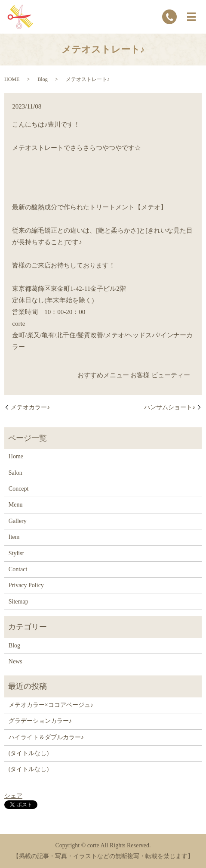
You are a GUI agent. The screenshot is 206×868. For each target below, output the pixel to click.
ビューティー (171, 375)
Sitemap (18, 602)
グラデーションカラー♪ (40, 721)
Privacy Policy (26, 585)
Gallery (18, 521)
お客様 (140, 375)
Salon (15, 473)
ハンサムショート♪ (170, 407)
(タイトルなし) (29, 753)
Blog (42, 79)
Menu (16, 505)
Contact (18, 569)
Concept (19, 489)
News (15, 661)
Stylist (16, 553)
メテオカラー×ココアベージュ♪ (51, 705)
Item (14, 537)
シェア (13, 796)
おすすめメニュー (103, 375)
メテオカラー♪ (30, 407)
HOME (12, 79)
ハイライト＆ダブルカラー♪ (46, 737)
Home (16, 456)
